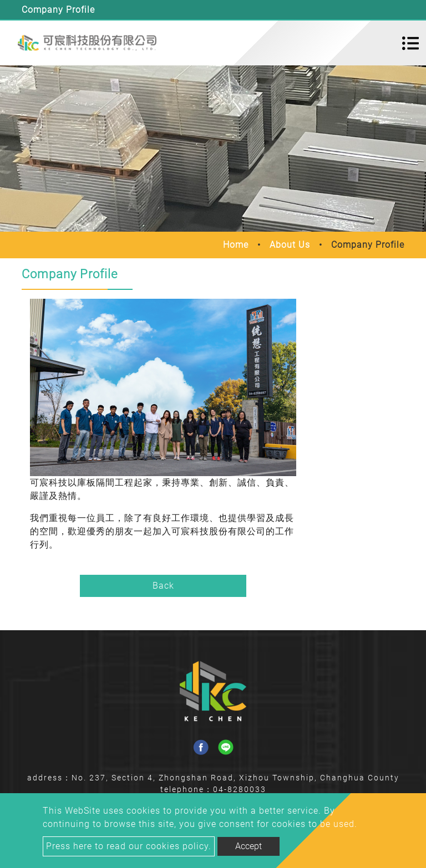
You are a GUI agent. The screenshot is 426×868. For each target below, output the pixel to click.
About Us (290, 245)
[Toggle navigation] (410, 43)
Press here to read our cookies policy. (129, 846)
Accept (248, 846)
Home (236, 245)
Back (163, 586)
